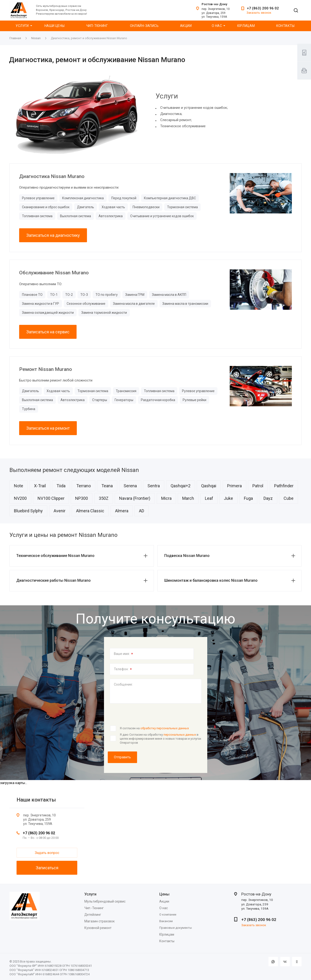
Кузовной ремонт (98, 928)
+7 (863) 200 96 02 (263, 8)
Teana (107, 486)
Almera (122, 511)
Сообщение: (123, 684)
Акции (186, 26)
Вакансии (166, 921)
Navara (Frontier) (135, 498)
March (188, 498)
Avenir (60, 511)
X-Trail (40, 486)
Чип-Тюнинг (97, 26)
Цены (164, 894)
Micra (166, 498)
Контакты (285, 26)
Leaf (209, 498)
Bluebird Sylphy (28, 511)
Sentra (154, 486)
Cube (289, 498)
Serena (130, 486)
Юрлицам (246, 26)
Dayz (268, 498)
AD (142, 511)
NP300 (82, 498)
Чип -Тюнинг (94, 908)
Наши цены (55, 26)
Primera (234, 486)
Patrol (258, 486)
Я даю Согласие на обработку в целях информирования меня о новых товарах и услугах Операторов (160, 738)
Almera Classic (90, 511)
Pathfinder (284, 486)
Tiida (61, 486)
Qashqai (209, 486)
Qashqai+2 (181, 486)
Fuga (248, 498)
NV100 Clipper (51, 498)
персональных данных (180, 735)
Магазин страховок (99, 921)
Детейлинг (93, 915)
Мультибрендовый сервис (105, 901)
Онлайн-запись (144, 26)
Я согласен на (154, 728)
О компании (168, 914)
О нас (217, 26)
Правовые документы (176, 928)
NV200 (20, 498)
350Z (104, 498)
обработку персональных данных (165, 728)
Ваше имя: (123, 654)
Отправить (122, 757)
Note (19, 486)
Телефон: (123, 670)
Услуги (22, 26)
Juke (228, 498)
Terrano (84, 486)
